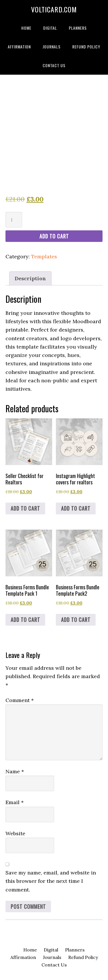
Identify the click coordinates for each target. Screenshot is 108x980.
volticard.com (54, 9)
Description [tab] (30, 278)
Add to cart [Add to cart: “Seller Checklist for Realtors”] (25, 508)
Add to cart (54, 236)
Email (15, 802)
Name (15, 771)
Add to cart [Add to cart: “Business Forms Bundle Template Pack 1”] (25, 620)
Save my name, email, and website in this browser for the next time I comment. (51, 881)
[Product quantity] (14, 220)
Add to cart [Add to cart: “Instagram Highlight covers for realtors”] (76, 508)
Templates (44, 256)
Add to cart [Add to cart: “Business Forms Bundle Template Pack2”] (76, 620)
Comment (20, 700)
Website (15, 833)
